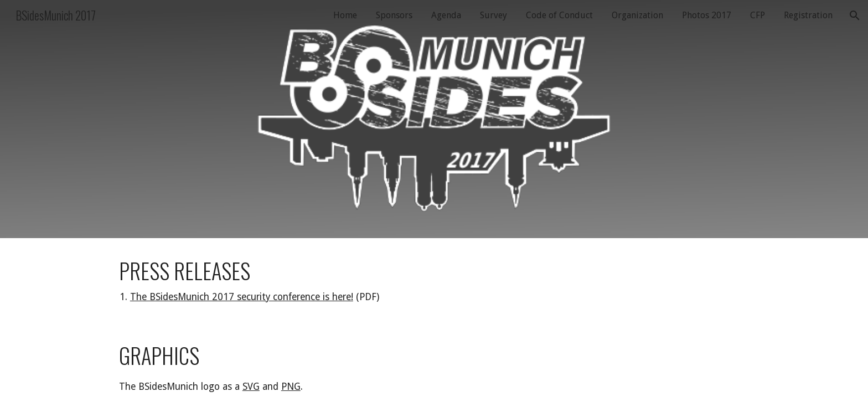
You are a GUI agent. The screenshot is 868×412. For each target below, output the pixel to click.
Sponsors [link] (394, 15)
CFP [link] (758, 15)
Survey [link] (494, 15)
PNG (291, 387)
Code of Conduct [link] (559, 15)
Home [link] (345, 15)
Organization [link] (637, 15)
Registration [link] (808, 15)
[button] (855, 16)
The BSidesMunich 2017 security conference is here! (242, 297)
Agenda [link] (446, 15)
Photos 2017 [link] (707, 15)
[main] (434, 280)
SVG (251, 387)
